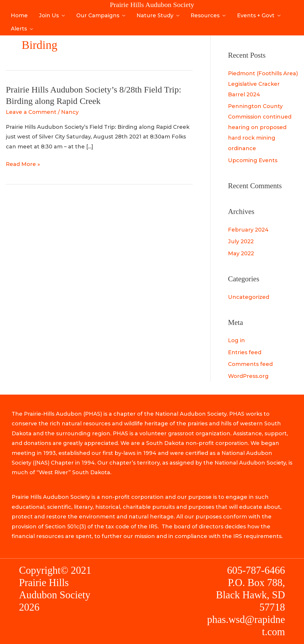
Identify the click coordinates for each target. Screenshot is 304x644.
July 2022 (241, 241)
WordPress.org (248, 376)
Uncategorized (249, 297)
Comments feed (250, 364)
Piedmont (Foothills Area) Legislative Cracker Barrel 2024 (263, 84)
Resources (202, 14)
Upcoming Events (253, 160)
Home (19, 14)
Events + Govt (252, 14)
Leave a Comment (31, 112)
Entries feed (245, 352)
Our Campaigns (96, 14)
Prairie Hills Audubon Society (152, 5)
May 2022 (241, 254)
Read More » (23, 164)
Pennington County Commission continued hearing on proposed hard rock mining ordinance (260, 127)
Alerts (19, 24)
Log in (236, 340)
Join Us (48, 14)
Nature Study (153, 14)
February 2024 (248, 230)
